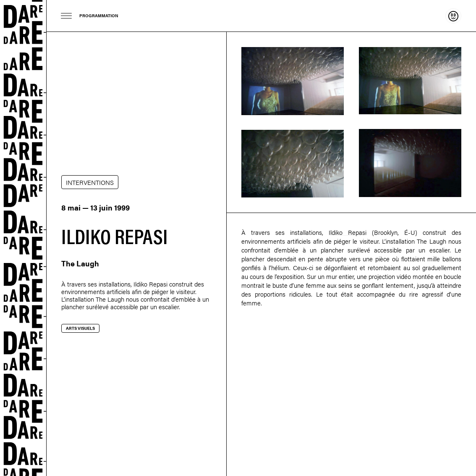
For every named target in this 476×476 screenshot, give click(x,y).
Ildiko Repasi (150, 284)
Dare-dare (23, 238)
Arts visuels (80, 328)
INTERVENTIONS (90, 182)
